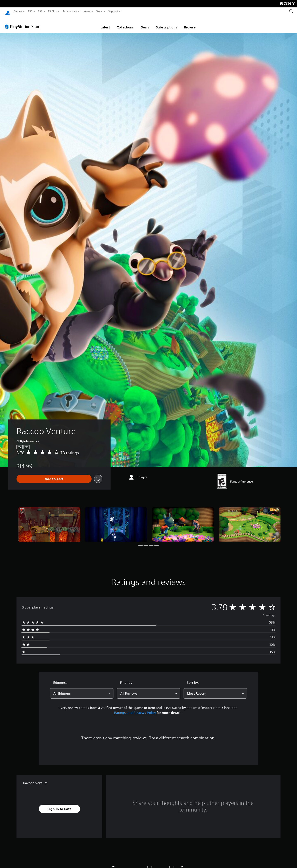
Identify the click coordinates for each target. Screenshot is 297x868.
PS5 (30, 11)
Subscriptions (167, 23)
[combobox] (82, 689)
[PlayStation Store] (24, 22)
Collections (125, 23)
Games (18, 11)
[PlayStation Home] (8, 11)
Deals (145, 23)
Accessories (70, 11)
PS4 (40, 11)
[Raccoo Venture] (49, 521)
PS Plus (52, 11)
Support (113, 11)
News (87, 11)
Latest (105, 23)
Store (99, 11)
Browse (190, 23)
